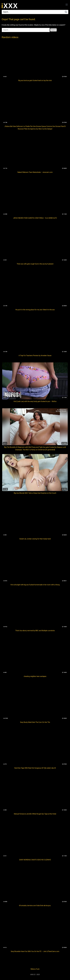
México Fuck (35, 969)
